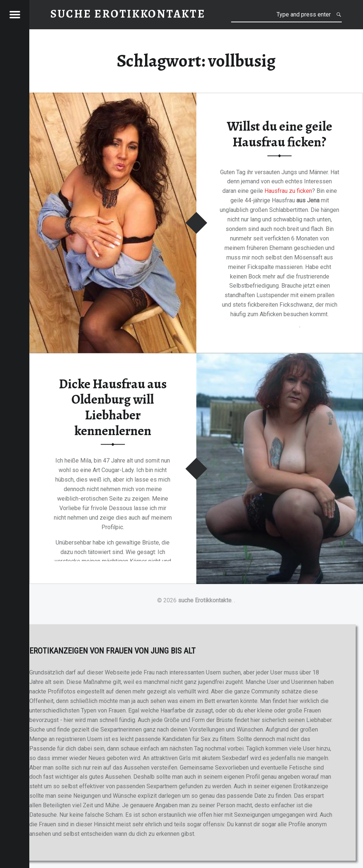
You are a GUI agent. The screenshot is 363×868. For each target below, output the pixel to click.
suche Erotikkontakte (205, 600)
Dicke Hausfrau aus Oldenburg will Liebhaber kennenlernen (113, 407)
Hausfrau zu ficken (288, 191)
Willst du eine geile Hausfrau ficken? (279, 134)
